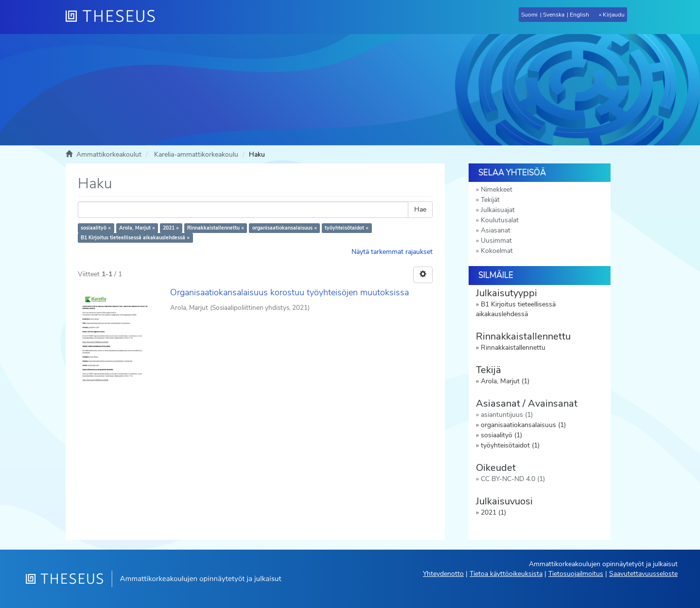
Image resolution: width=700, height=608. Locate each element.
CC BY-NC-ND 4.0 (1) (513, 479)
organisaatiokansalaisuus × (285, 228)
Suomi (529, 15)
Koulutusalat (500, 220)
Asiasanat (496, 230)
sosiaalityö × (96, 228)
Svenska (554, 15)
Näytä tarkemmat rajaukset (392, 252)
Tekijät (490, 200)
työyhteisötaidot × (347, 228)
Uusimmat (496, 241)
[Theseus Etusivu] (114, 17)
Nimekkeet (497, 189)
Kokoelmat (497, 251)
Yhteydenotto (443, 574)
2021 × (171, 228)
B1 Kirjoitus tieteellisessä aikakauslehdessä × (135, 238)
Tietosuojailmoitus (576, 574)
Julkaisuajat (498, 210)
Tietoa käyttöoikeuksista (506, 574)
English (579, 15)
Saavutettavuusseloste (643, 574)
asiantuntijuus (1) (507, 415)
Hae (420, 209)
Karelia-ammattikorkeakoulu (196, 154)
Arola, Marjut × (137, 228)
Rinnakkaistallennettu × (216, 228)
